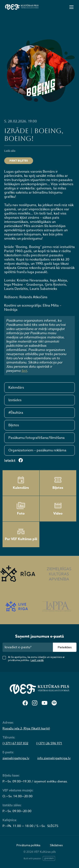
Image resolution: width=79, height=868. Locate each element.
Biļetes (14, 425)
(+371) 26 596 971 (49, 743)
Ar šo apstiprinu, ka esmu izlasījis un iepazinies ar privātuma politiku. (36, 659)
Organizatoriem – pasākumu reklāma (37, 450)
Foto (21, 509)
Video (58, 509)
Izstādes (15, 400)
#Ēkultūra (16, 413)
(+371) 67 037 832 (15, 743)
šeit (24, 371)
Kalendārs (16, 388)
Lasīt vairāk (37, 660)
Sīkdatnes (56, 845)
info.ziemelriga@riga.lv (54, 758)
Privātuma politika (28, 845)
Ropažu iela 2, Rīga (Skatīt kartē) (26, 728)
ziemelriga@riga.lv (16, 758)
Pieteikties (65, 647)
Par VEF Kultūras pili (21, 535)
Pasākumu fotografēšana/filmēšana (37, 438)
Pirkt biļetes (19, 161)
